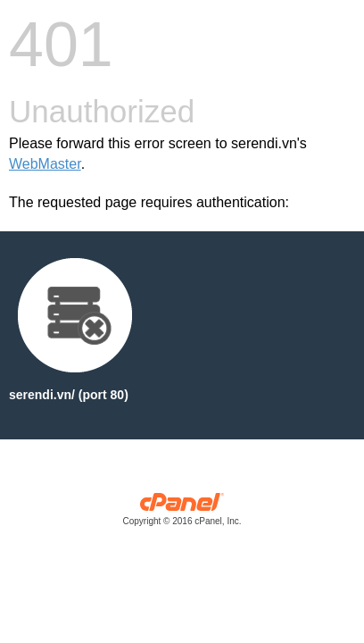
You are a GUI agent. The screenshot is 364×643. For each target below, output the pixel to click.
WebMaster (45, 164)
